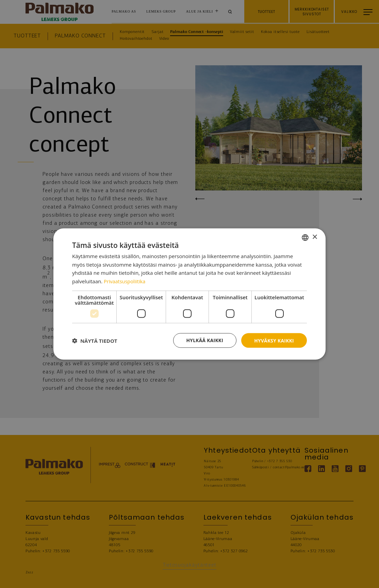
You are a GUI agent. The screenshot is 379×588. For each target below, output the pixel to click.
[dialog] (189, 294)
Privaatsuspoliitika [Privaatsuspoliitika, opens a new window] (125, 281)
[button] (95, 340)
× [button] (315, 237)
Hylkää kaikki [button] (203, 340)
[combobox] (305, 237)
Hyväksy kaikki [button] (274, 340)
